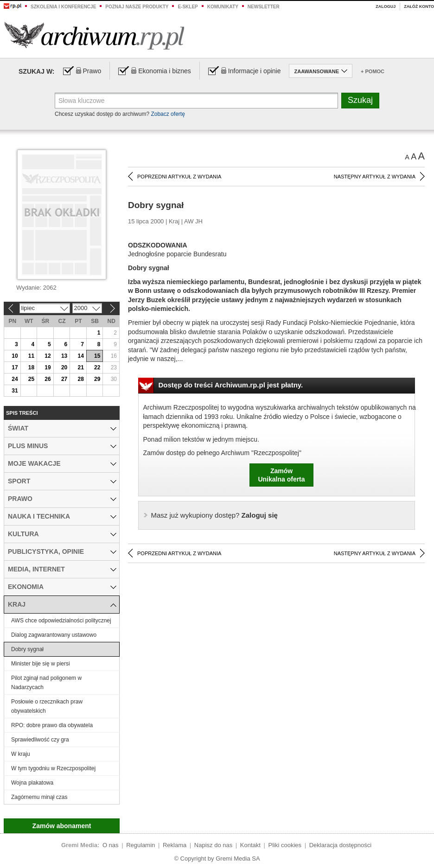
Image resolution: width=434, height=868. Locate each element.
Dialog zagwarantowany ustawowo (54, 635)
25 (31, 379)
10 (15, 356)
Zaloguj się (214, 515)
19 (48, 367)
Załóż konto (419, 6)
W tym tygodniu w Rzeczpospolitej (53, 768)
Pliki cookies (285, 845)
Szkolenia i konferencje (63, 7)
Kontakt (250, 845)
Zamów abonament (62, 826)
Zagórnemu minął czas (39, 797)
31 (15, 391)
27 (64, 379)
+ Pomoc (373, 71)
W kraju (21, 754)
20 (64, 367)
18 (31, 367)
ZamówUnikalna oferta (281, 475)
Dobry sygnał (27, 649)
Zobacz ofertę (168, 114)
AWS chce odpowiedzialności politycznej (61, 621)
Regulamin (140, 845)
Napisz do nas (213, 845)
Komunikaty (223, 7)
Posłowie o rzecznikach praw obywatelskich (47, 706)
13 (64, 356)
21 (80, 367)
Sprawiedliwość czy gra (40, 740)
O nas (111, 845)
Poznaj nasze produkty (137, 7)
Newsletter (264, 7)
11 (31, 356)
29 (97, 379)
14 (80, 356)
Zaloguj (386, 6)
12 (48, 356)
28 (80, 379)
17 (15, 367)
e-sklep (188, 7)
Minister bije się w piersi (41, 664)
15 (97, 356)
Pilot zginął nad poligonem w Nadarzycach (46, 683)
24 (15, 379)
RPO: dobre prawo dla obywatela (52, 725)
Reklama (175, 845)
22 (97, 367)
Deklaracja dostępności (340, 845)
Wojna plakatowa (32, 783)
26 (48, 379)
